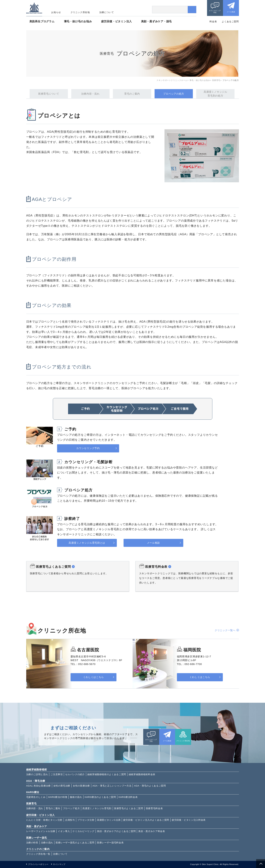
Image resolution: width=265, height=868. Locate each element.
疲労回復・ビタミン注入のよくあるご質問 (146, 820)
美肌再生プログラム (42, 21)
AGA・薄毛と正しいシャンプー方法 (112, 786)
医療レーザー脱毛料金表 (110, 843)
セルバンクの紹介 (75, 774)
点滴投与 (70, 820)
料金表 (213, 22)
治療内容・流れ (90, 94)
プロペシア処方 (71, 808)
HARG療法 (33, 792)
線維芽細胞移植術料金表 (142, 774)
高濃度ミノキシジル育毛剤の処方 (215, 94)
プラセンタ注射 (86, 820)
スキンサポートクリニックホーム (172, 80)
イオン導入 (64, 831)
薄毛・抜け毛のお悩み (78, 21)
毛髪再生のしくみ (36, 797)
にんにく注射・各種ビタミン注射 (44, 820)
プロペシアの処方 (174, 94)
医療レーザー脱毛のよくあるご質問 (75, 843)
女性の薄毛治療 (62, 786)
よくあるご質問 (230, 22)
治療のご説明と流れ (37, 774)
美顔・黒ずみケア (37, 826)
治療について (107, 12)
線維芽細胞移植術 (37, 770)
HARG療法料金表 (128, 797)
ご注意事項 (57, 774)
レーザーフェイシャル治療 (41, 831)
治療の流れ (47, 843)
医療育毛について (49, 94)
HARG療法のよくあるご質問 (100, 797)
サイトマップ (59, 864)
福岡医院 (192, 650)
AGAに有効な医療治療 (38, 786)
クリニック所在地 (80, 12)
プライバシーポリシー (38, 864)
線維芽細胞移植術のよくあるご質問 (107, 774)
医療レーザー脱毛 (37, 838)
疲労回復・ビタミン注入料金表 (189, 820)
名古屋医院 (88, 650)
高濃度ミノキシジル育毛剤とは (87, 543)
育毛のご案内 (132, 94)
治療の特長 (32, 843)
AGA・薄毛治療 (36, 781)
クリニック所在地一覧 (38, 854)
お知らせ (56, 12)
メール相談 (231, 12)
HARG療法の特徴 (58, 797)
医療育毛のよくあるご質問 (129, 808)
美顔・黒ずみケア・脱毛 (156, 21)
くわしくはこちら (93, 677)
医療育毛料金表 (154, 808)
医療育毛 (216, 80)
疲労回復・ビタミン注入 (117, 21)
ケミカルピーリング (83, 831)
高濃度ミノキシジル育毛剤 (97, 808)
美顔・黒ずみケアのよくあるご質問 (116, 831)
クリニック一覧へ (225, 630)
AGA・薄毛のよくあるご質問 (150, 786)
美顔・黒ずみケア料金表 (152, 831)
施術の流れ (76, 797)
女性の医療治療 (81, 786)
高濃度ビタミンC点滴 (109, 820)
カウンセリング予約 (215, 12)
